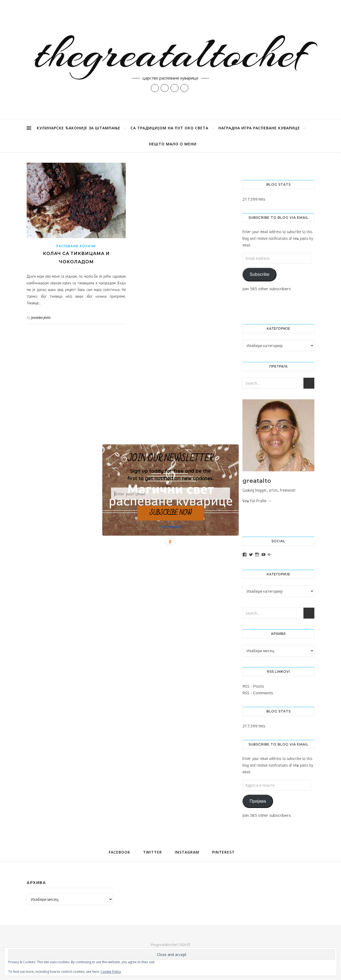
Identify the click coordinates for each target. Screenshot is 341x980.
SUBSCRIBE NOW (170, 513)
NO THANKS (171, 527)
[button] (170, 475)
